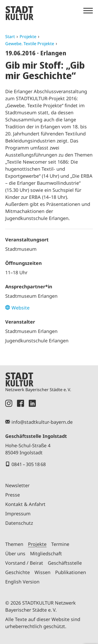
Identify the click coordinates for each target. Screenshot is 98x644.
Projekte (28, 37)
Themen (14, 544)
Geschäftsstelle (65, 563)
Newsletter (17, 485)
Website (21, 308)
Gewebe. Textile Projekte (30, 44)
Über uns (15, 553)
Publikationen (71, 572)
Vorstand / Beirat (24, 563)
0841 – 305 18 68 (29, 464)
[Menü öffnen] (88, 11)
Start (10, 37)
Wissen (42, 572)
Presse (13, 495)
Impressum (18, 514)
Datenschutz (19, 523)
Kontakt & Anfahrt (25, 504)
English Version (22, 582)
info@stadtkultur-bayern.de (42, 422)
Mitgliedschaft (46, 553)
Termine (60, 544)
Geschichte (18, 572)
